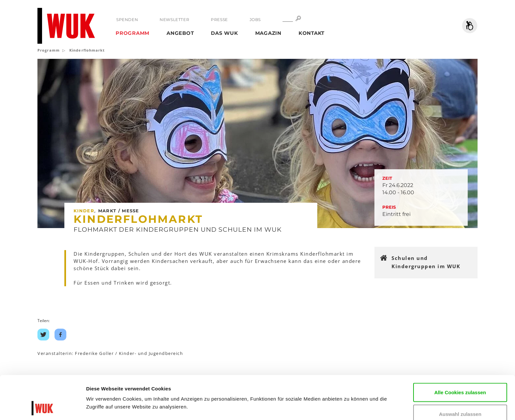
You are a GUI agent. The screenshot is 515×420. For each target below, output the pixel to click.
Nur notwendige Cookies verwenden (460, 398)
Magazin (268, 33)
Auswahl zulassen (460, 373)
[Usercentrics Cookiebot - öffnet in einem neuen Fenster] (43, 407)
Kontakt (312, 33)
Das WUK (224, 33)
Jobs (255, 20)
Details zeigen (103, 405)
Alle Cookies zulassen (460, 351)
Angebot (180, 33)
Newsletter (174, 20)
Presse (219, 20)
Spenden (127, 20)
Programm (133, 33)
